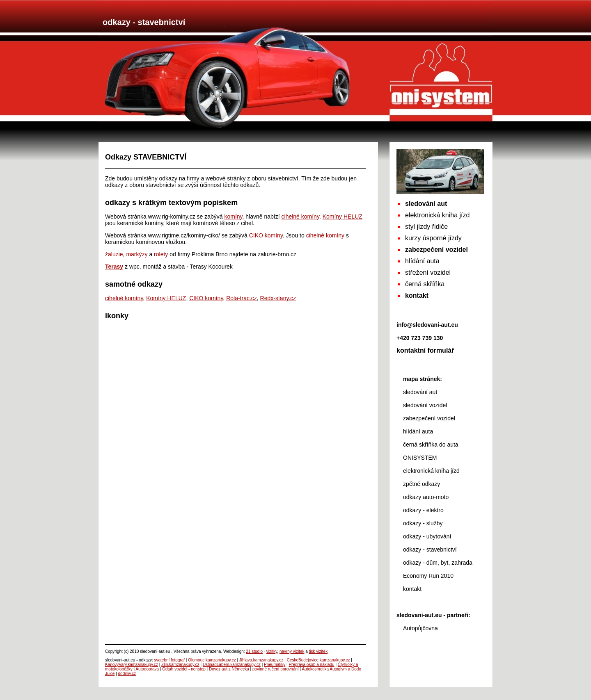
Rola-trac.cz (242, 298)
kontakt (412, 589)
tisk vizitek (318, 651)
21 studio (254, 651)
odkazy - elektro (423, 510)
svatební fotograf (170, 660)
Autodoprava (147, 669)
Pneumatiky (275, 665)
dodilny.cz (127, 674)
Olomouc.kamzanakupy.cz (212, 660)
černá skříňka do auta (431, 445)
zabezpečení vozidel (429, 418)
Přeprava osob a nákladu (311, 665)
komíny (233, 217)
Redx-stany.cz (278, 298)
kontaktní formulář (425, 350)
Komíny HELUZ (342, 217)
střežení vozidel (428, 272)
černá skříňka (425, 284)
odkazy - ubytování (427, 536)
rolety (161, 254)
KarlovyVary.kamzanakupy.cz (132, 665)
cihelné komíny (300, 217)
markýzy (137, 254)
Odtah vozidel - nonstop (184, 669)
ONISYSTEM (420, 458)
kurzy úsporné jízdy (433, 238)
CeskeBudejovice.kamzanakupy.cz (318, 660)
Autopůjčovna (420, 628)
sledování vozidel (425, 405)
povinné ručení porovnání (276, 669)
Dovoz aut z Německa (229, 669)
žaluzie (114, 254)
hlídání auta (422, 261)
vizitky (272, 651)
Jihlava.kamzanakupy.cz (261, 660)
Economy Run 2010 (428, 576)
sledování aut (420, 392)
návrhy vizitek (292, 651)
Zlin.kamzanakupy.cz (180, 665)
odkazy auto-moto (426, 497)
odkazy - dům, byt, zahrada (438, 563)
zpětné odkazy (421, 484)
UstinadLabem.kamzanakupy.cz (232, 665)
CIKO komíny (266, 235)
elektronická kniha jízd (437, 215)
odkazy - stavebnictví (430, 550)
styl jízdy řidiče (426, 227)
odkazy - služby (423, 523)
